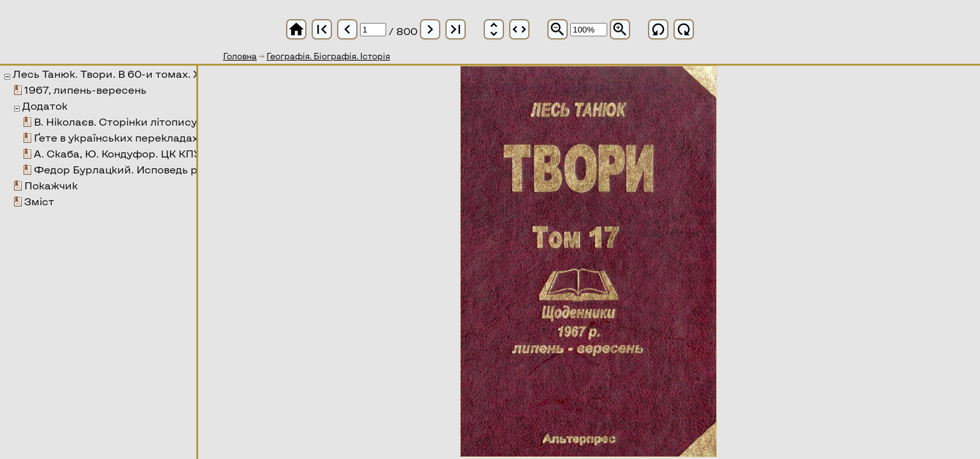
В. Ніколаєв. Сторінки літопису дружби (137, 121)
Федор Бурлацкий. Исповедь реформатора (150, 169)
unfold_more (494, 29)
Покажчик (51, 185)
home (296, 29)
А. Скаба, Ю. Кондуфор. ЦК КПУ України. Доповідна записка (193, 153)
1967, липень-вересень (85, 90)
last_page (456, 29)
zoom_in (620, 29)
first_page (322, 29)
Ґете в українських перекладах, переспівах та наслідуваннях (195, 137)
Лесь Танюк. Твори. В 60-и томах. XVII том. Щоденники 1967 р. (178, 74)
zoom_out (558, 29)
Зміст (39, 201)
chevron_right (430, 29)
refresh (658, 29)
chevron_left (347, 29)
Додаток (45, 106)
